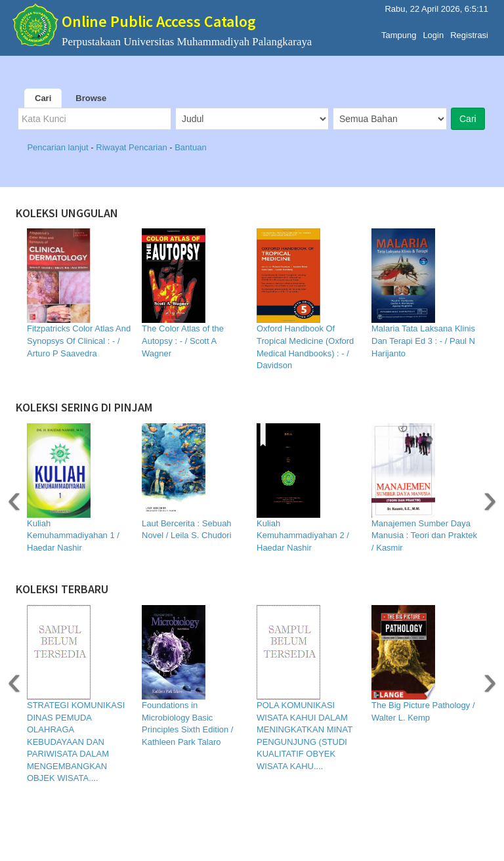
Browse (91, 98)
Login (433, 32)
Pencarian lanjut (59, 147)
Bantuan (190, 147)
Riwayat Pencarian (133, 147)
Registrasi (469, 32)
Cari (43, 98)
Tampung (399, 32)
